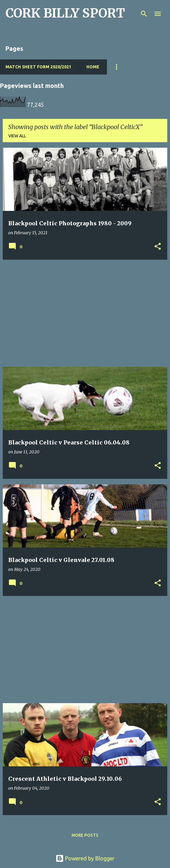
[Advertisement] (85, 313)
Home (93, 67)
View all (17, 136)
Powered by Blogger (85, 858)
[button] (158, 247)
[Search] (144, 14)
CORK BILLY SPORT (65, 13)
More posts (85, 835)
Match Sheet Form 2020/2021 (38, 67)
